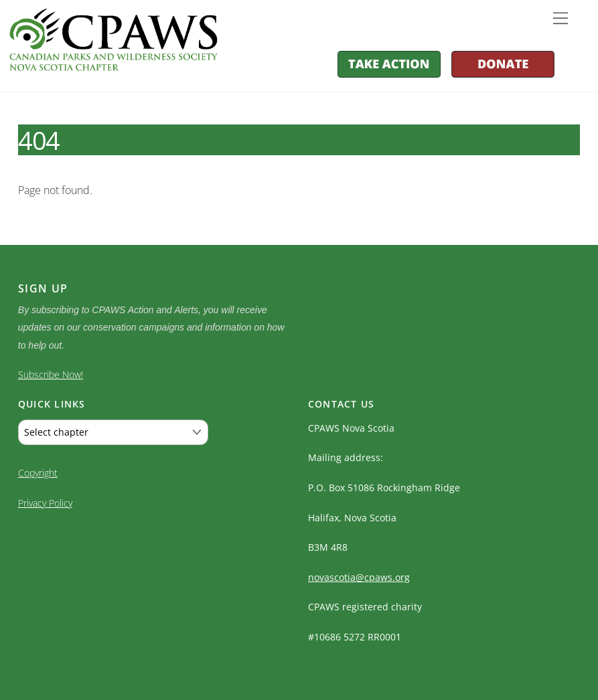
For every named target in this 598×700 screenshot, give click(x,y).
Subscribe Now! (51, 374)
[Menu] (560, 18)
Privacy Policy (45, 500)
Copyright (38, 470)
